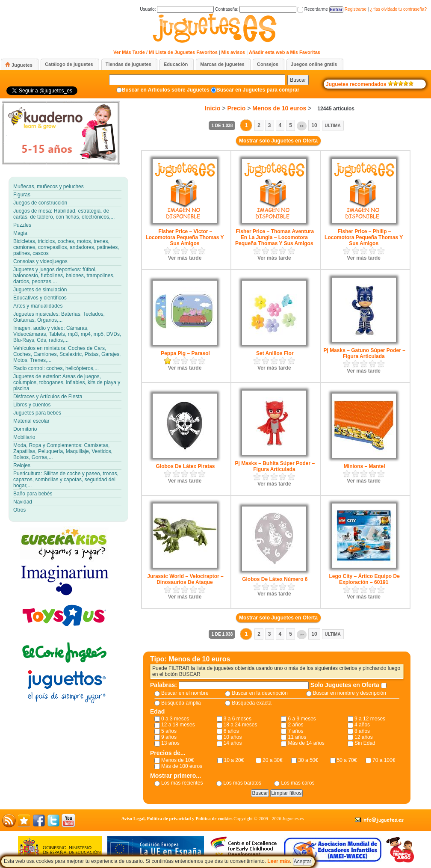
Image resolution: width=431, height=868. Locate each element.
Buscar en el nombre (185, 693)
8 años (362, 731)
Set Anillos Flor (275, 353)
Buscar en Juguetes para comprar (258, 90)
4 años (362, 725)
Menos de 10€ (177, 760)
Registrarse (356, 9)
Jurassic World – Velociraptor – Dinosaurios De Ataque (185, 579)
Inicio (213, 108)
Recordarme (313, 9)
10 (314, 125)
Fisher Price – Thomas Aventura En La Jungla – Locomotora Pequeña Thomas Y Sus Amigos (275, 237)
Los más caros (298, 783)
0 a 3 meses (175, 719)
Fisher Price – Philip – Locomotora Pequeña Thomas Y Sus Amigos (364, 237)
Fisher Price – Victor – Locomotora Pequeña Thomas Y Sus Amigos (185, 237)
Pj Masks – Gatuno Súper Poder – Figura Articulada (364, 353)
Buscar (298, 80)
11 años (297, 737)
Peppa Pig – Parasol (185, 353)
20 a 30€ (273, 760)
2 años (295, 725)
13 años (170, 743)
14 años (233, 743)
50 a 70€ (347, 760)
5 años (169, 731)
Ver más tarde (185, 258)
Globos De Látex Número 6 (275, 579)
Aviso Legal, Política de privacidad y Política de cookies (177, 818)
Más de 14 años (306, 743)
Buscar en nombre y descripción (350, 693)
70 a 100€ (384, 760)
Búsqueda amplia (181, 703)
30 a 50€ (308, 760)
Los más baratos (242, 783)
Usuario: (177, 9)
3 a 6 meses (238, 719)
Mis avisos (233, 52)
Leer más (279, 861)
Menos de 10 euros (279, 108)
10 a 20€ (234, 760)
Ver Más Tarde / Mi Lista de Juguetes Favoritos (165, 52)
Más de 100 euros (182, 766)
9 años (169, 737)
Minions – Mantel (365, 466)
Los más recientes (182, 783)
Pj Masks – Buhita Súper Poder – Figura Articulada (275, 466)
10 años (233, 737)
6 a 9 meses (302, 719)
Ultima (333, 126)
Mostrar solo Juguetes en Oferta (278, 141)
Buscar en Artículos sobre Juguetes (166, 90)
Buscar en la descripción (260, 693)
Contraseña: (256, 9)
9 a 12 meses (370, 719)
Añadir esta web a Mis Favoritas (285, 52)
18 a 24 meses (241, 725)
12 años (364, 737)
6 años (231, 731)
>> (302, 126)
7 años (295, 731)
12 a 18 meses (178, 725)
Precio (237, 108)
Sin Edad (365, 743)
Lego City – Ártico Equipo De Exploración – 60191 (364, 579)
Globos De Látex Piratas (185, 466)
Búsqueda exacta (252, 703)
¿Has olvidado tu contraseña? (398, 9)
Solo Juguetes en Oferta (346, 685)
